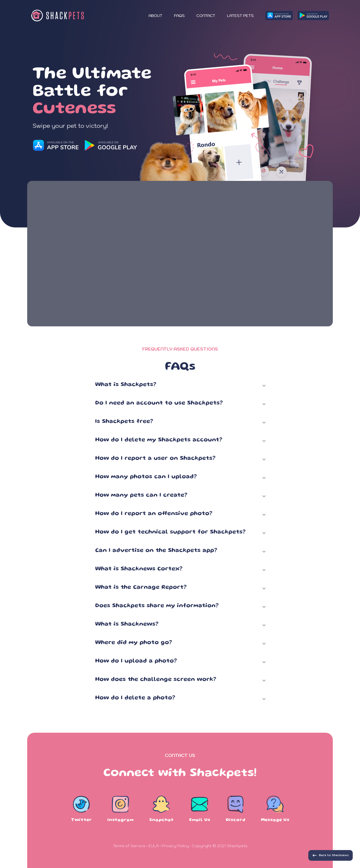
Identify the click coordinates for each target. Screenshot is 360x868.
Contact (206, 16)
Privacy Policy (175, 846)
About (155, 16)
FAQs (179, 16)
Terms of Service (129, 846)
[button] (180, 387)
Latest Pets (240, 16)
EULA (154, 846)
